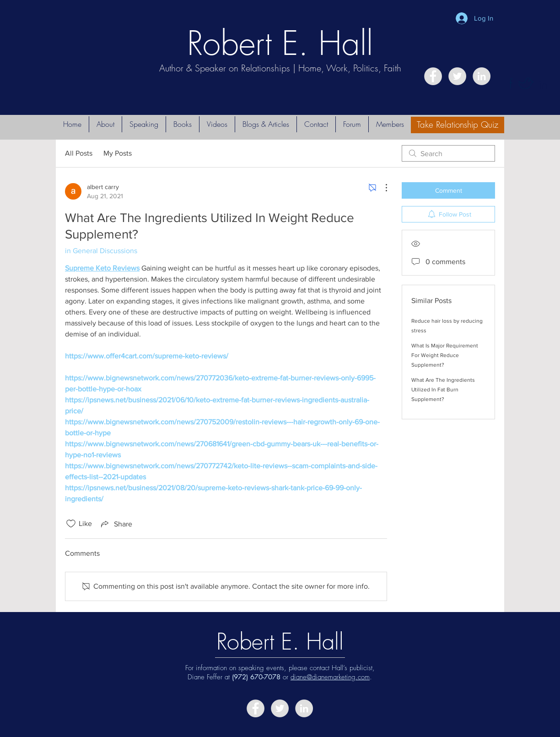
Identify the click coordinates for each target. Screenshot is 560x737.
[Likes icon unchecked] (71, 524)
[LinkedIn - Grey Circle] (482, 76)
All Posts (79, 153)
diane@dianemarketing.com (330, 677)
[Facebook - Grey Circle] (433, 76)
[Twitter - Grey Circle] (457, 76)
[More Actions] (382, 188)
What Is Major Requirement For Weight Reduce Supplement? (445, 355)
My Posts (118, 153)
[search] (448, 153)
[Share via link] (116, 524)
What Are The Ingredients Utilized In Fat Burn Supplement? (443, 390)
